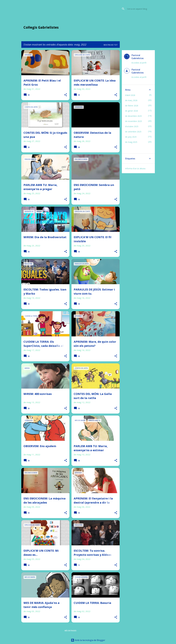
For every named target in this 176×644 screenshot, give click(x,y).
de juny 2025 (131, 137)
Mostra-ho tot (111, 45)
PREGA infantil (68, 14)
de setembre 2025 (133, 132)
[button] (66, 95)
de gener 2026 (132, 111)
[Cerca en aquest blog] (140, 9)
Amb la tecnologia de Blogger (88, 640)
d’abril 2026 (130, 95)
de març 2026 (131, 100)
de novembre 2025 (134, 121)
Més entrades (71, 631)
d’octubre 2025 (132, 126)
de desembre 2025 (133, 116)
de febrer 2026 (132, 106)
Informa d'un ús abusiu (135, 168)
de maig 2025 (131, 142)
